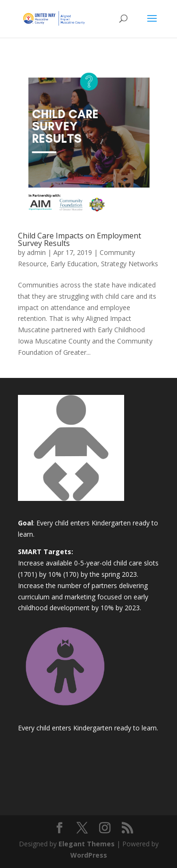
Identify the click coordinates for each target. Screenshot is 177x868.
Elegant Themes (87, 844)
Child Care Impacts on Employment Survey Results (80, 239)
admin (36, 252)
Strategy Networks (130, 264)
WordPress (89, 855)
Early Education (74, 264)
